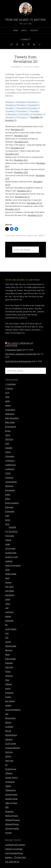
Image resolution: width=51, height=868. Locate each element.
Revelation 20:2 (21, 136)
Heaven (8, 582)
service (8, 756)
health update (11, 574)
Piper (7, 680)
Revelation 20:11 (24, 191)
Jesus (8, 604)
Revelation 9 (34, 108)
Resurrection (10, 718)
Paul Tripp (9, 667)
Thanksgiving (10, 790)
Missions (9, 650)
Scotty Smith (10, 744)
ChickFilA (12, 527)
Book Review (11, 427)
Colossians (10, 456)
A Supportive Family (13, 350)
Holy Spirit (9, 587)
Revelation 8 (22, 108)
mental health (11, 646)
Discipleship (10, 490)
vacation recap (11, 799)
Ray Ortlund (10, 701)
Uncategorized (11, 795)
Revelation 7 (11, 108)
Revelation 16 (11, 117)
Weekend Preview (13, 820)
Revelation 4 (11, 105)
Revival (8, 731)
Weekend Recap (12, 824)
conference (10, 461)
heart (7, 578)
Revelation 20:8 (21, 172)
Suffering (9, 773)
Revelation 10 (11, 111)
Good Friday (10, 548)
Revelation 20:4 (18, 148)
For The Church (11, 532)
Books (8, 431)
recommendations (13, 710)
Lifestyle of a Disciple (14, 849)
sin (6, 765)
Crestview (9, 478)
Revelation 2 (22, 102)
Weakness (9, 811)
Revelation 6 (34, 105)
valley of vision (11, 803)
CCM (7, 444)
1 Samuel (9, 388)
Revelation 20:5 (12, 154)
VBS (7, 807)
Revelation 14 (26, 114)
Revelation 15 (39, 114)
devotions (9, 486)
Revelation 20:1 (18, 130)
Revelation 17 (24, 117)
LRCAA (8, 642)
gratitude (9, 561)
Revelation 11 (24, 111)
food (7, 524)
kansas (8, 616)
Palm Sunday (11, 659)
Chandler (9, 448)
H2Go (8, 570)
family (8, 520)
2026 (7, 397)
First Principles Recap (14, 853)
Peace (8, 672)
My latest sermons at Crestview (19, 344)
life (6, 625)
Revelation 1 (10, 102)
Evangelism (10, 511)
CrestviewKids (11, 482)
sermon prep (32, 236)
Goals (8, 544)
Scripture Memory (13, 748)
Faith (7, 516)
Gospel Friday (11, 553)
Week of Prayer (12, 816)
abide (7, 401)
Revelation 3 (33, 102)
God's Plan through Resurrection (18, 361)
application (10, 414)
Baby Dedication (12, 418)
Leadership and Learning (15, 845)
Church (8, 452)
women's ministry (12, 828)
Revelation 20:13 (35, 203)
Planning (9, 684)
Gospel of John (11, 557)
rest (7, 714)
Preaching (9, 693)
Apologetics (10, 410)
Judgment (9, 612)
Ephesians (9, 507)
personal (9, 676)
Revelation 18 (36, 117)
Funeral (8, 540)
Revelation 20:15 (35, 215)
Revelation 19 (11, 120)
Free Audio (10, 536)
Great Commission (13, 565)
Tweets (41, 236)
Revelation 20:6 (21, 160)
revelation (21, 236)
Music (8, 655)
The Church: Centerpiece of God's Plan (21, 354)
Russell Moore (11, 735)
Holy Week (10, 591)
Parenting (9, 663)
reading (8, 705)
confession (10, 469)
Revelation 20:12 (22, 197)
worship (8, 833)
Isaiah (8, 599)
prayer (8, 688)
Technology (10, 782)
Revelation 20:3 (21, 142)
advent (8, 405)
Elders (8, 499)
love (7, 633)
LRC (7, 638)
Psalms (8, 697)
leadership (9, 621)
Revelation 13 (14, 114)
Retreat (8, 722)
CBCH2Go (9, 439)
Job (7, 608)
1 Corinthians (10, 384)
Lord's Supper (11, 629)
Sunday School (11, 778)
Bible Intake (10, 422)
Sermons (9, 752)
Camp (8, 435)
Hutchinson (10, 595)
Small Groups (11, 769)
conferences (10, 465)
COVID (8, 473)
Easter (8, 495)
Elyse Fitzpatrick (12, 503)
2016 (7, 393)
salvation (9, 739)
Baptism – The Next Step (15, 857)
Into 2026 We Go (12, 862)
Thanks (8, 786)
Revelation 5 (22, 105)
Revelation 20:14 (13, 209)
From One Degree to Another (26, 20)
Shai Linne (9, 761)
